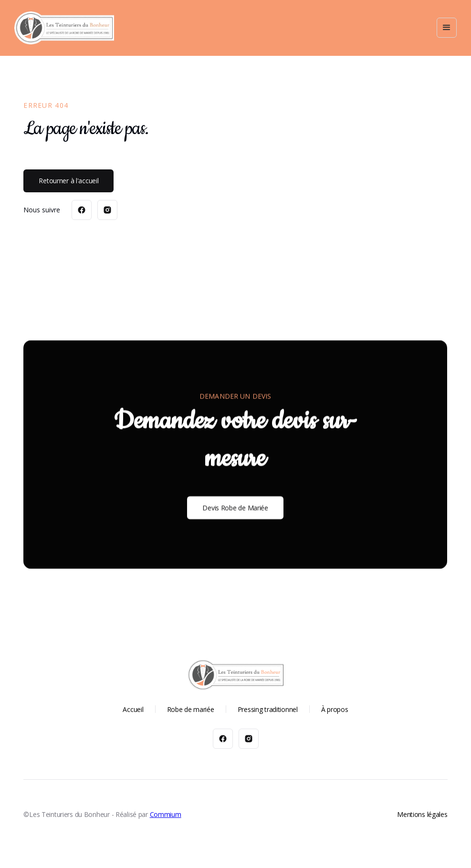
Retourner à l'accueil (68, 181)
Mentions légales (422, 814)
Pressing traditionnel (268, 709)
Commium (166, 814)
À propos (335, 709)
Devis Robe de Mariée (235, 507)
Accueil (133, 709)
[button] (447, 28)
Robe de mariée (191, 709)
